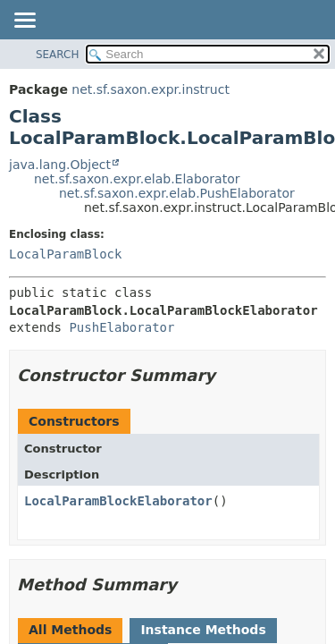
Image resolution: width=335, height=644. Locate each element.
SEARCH (58, 55)
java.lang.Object (60, 165)
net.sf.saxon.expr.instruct (151, 89)
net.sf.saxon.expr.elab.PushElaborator (177, 193)
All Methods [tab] (70, 630)
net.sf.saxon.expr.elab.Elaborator (137, 179)
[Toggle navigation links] (24, 21)
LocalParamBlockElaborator (118, 501)
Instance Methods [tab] (203, 630)
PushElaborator (121, 327)
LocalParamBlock (65, 254)
